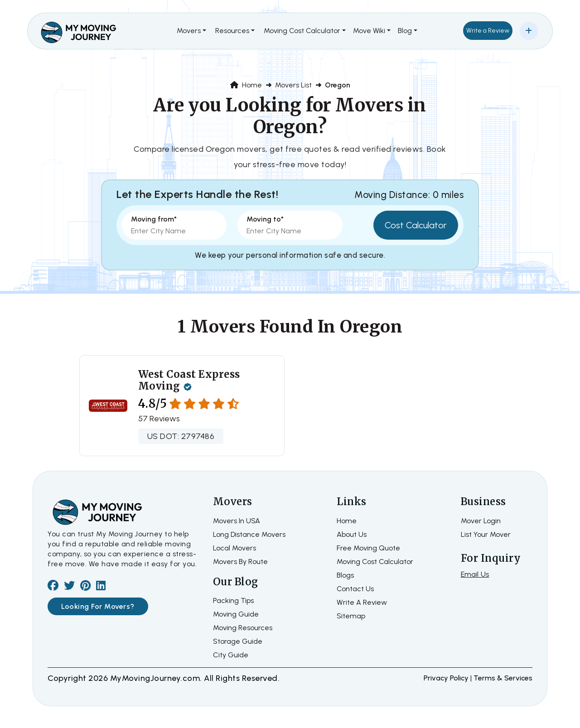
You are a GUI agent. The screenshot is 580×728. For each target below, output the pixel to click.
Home (246, 85)
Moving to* (265, 219)
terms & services (503, 678)
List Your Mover (486, 534)
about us (352, 534)
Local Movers (234, 548)
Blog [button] (405, 31)
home (347, 521)
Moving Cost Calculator (375, 562)
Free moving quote (368, 548)
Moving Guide (236, 614)
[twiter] (69, 587)
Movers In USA (237, 521)
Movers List (293, 85)
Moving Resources (243, 628)
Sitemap (351, 616)
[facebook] (53, 587)
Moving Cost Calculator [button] (302, 31)
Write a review (362, 602)
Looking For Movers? (98, 606)
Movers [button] (189, 31)
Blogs (345, 575)
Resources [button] (232, 31)
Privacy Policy (447, 678)
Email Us (475, 574)
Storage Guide (238, 641)
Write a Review (488, 31)
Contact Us (355, 589)
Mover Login (481, 521)
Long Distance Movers (249, 534)
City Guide (231, 655)
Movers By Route (240, 562)
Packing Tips (233, 600)
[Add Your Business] (529, 31)
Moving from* (154, 219)
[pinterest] (85, 587)
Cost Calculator (416, 225)
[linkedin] (101, 587)
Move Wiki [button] (369, 31)
